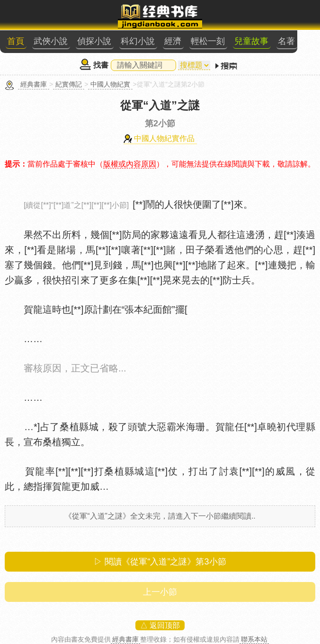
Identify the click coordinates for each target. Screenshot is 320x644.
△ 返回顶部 (160, 625)
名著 (286, 41)
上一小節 (160, 592)
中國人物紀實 (110, 84)
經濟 (173, 41)
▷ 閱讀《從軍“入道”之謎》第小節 (160, 562)
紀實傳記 (69, 84)
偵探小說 (94, 41)
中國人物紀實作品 (164, 138)
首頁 (16, 41)
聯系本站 (254, 639)
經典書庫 (34, 84)
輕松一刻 (208, 41)
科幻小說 (138, 41)
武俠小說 (51, 41)
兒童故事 (251, 41)
